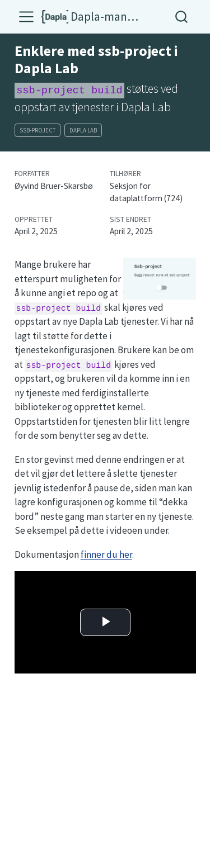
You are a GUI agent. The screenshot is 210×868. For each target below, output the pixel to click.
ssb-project (38, 130)
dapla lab (83, 130)
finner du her (106, 554)
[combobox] (182, 16)
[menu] (26, 17)
